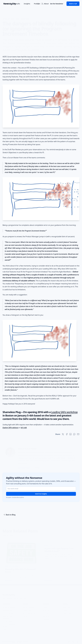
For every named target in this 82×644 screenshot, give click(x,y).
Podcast (45, 612)
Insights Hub (47, 606)
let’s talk (24, 428)
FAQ (4, 597)
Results (17, 4)
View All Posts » (8, 534)
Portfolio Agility (8, 620)
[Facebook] (77, 641)
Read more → (9, 580)
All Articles (46, 609)
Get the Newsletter (57, 4)
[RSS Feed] (42, 4)
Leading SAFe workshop (64, 412)
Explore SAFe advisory (10, 428)
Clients (25, 615)
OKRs (4, 628)
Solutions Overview (9, 606)
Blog (17, 16)
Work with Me (7, 609)
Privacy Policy (18, 597)
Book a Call (73, 4)
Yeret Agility (9, 594)
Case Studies (27, 609)
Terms (26, 597)
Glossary (9, 597)
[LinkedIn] (69, 641)
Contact (65, 609)
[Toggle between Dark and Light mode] (38, 4)
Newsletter (46, 618)
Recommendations (29, 612)
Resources (46, 615)
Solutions (7, 4)
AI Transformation (9, 612)
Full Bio (37, 467)
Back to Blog (9, 515)
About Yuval (67, 606)
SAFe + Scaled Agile (12, 565)
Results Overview (28, 606)
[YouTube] (73, 641)
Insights (27, 4)
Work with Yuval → (25, 467)
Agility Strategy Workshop (8, 616)
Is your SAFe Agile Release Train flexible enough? (59, 549)
